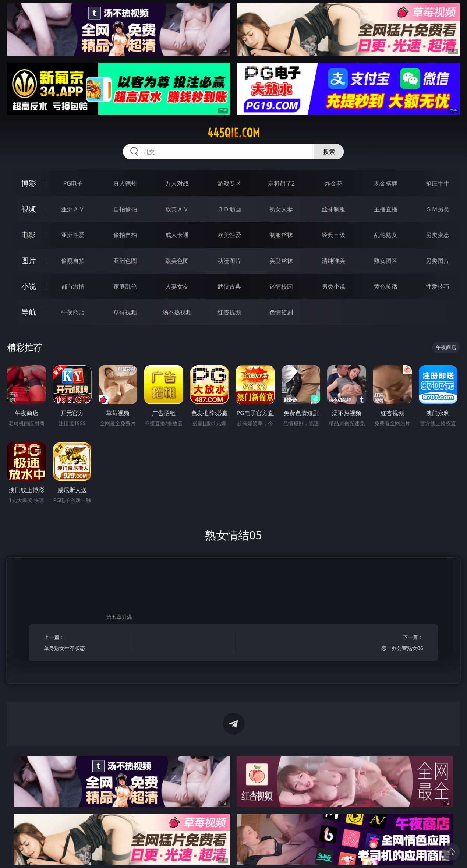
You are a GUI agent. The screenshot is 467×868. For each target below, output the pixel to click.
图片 (29, 260)
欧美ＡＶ (177, 209)
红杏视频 (229, 312)
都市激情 (73, 286)
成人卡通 (177, 235)
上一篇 (85, 644)
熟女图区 (386, 261)
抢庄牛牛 (438, 183)
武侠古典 (229, 286)
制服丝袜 (281, 235)
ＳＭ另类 (438, 209)
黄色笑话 (386, 286)
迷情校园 (281, 286)
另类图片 (438, 261)
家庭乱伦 (125, 286)
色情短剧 (281, 312)
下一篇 (382, 644)
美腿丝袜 (281, 261)
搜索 (329, 152)
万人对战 (177, 183)
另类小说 (333, 286)
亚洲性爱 (73, 235)
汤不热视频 (177, 312)
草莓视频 (125, 312)
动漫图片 (229, 261)
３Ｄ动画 (229, 209)
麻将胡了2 (281, 183)
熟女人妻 (281, 209)
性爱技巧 (438, 286)
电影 (29, 235)
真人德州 (125, 183)
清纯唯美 (333, 261)
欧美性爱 (229, 235)
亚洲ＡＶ (73, 209)
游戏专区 (229, 183)
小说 (29, 286)
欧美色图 (177, 261)
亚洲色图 (125, 261)
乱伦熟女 (386, 235)
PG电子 (73, 183)
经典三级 (333, 235)
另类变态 (438, 235)
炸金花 (333, 183)
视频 (29, 209)
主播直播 (386, 209)
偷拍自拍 (125, 235)
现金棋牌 (386, 183)
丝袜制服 (333, 209)
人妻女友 (177, 286)
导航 (29, 312)
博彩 (29, 183)
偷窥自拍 (73, 261)
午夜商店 (73, 312)
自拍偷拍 (125, 209)
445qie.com (233, 133)
